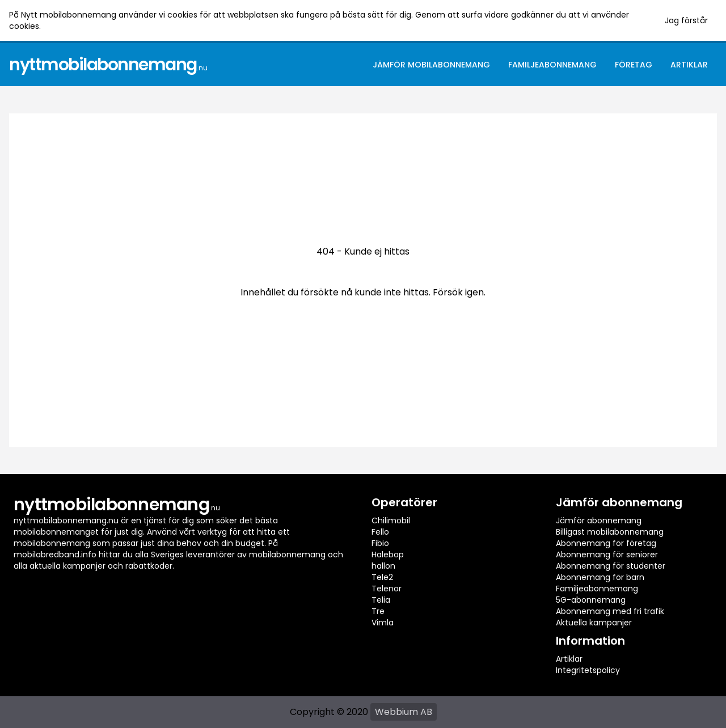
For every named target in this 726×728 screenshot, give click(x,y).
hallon (383, 566)
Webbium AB (404, 712)
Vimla (383, 623)
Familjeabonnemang (552, 65)
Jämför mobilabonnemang (431, 65)
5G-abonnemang (591, 600)
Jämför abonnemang (599, 520)
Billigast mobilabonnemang (610, 532)
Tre (378, 611)
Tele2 (382, 577)
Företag (634, 65)
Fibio (380, 543)
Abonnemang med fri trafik (610, 611)
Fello (380, 532)
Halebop (388, 555)
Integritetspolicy (588, 670)
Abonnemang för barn (600, 577)
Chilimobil (391, 520)
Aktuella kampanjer (594, 623)
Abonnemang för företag (606, 543)
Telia (381, 600)
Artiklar (689, 65)
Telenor (387, 589)
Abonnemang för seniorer (607, 555)
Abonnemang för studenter (611, 566)
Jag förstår (686, 20)
